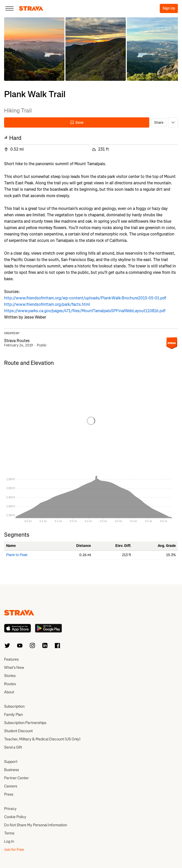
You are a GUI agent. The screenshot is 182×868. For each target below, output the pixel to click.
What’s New (14, 668)
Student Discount (18, 731)
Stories (10, 676)
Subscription (14, 706)
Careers (11, 786)
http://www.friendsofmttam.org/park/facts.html (47, 304)
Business (12, 770)
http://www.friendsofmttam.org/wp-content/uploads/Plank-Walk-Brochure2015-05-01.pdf (85, 298)
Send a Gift (13, 747)
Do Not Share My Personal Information (36, 825)
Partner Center (16, 778)
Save (77, 123)
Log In (9, 841)
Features (11, 659)
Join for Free (14, 850)
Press (9, 794)
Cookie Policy (15, 817)
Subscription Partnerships (25, 723)
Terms (9, 833)
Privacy (10, 809)
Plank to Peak (17, 555)
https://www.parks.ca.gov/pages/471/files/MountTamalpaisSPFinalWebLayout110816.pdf (85, 311)
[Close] (9, 8)
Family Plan (13, 715)
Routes (10, 684)
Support (11, 762)
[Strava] (31, 8)
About (9, 692)
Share (159, 123)
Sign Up (169, 8)
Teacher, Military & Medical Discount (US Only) (42, 739)
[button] (34, 49)
